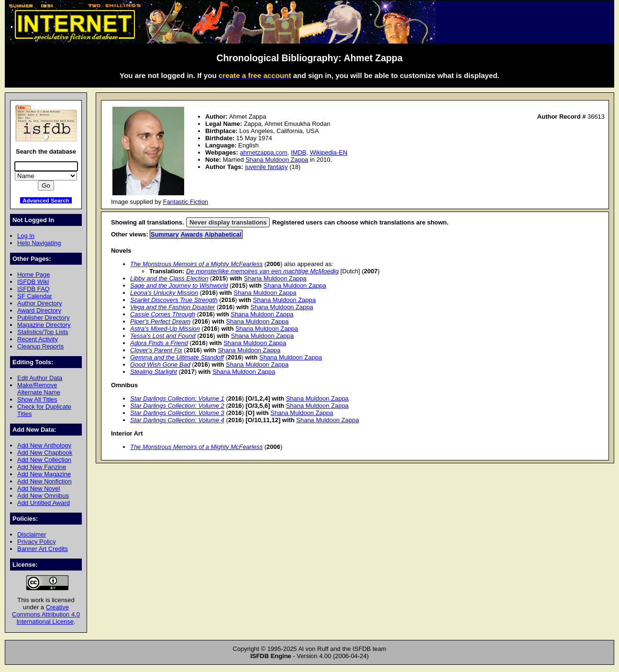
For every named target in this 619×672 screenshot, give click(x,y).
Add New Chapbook (45, 453)
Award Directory (39, 310)
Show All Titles (37, 399)
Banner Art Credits (43, 549)
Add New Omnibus (43, 496)
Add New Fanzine (42, 467)
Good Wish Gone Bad (160, 364)
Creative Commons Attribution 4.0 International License (46, 614)
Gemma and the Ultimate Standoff (177, 357)
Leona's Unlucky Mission (164, 293)
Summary (165, 234)
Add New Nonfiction (44, 481)
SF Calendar (35, 296)
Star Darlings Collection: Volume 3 (177, 413)
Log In (26, 236)
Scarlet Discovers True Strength (174, 300)
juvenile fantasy (266, 167)
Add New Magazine (44, 474)
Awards (192, 234)
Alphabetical (223, 234)
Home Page (33, 274)
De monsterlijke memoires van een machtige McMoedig (262, 271)
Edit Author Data (40, 378)
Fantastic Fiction (186, 202)
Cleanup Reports (40, 346)
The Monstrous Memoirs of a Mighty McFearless (196, 264)
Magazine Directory (44, 325)
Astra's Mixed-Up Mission (165, 329)
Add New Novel (39, 488)
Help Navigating (39, 243)
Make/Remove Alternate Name (39, 389)
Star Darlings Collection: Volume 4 (177, 420)
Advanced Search (46, 200)
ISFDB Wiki (33, 282)
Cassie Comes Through (163, 314)
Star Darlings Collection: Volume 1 (177, 398)
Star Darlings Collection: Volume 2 (177, 406)
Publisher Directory (43, 318)
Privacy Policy (37, 542)
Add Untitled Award (44, 503)
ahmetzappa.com (263, 152)
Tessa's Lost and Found (163, 336)
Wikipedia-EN (329, 152)
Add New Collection (44, 460)
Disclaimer (32, 534)
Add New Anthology (44, 445)
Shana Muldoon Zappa (277, 160)
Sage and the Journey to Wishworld (179, 286)
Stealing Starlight (154, 372)
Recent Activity (38, 339)
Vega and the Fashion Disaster (172, 307)
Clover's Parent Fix (156, 350)
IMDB (298, 152)
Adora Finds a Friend (159, 343)
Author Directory (40, 303)
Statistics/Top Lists (43, 332)
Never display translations (228, 222)
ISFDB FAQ (33, 289)
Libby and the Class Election (169, 278)
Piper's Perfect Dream (160, 321)
